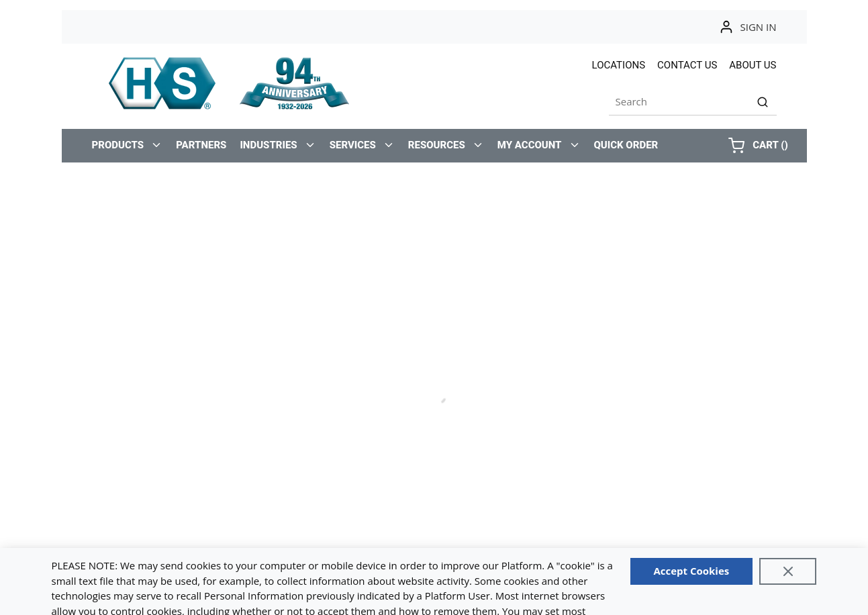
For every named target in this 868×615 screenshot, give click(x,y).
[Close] (788, 571)
